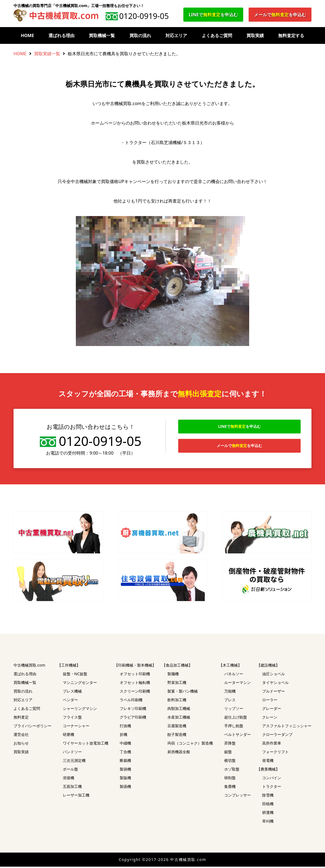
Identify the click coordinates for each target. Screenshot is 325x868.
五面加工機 (72, 788)
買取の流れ (140, 35)
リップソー (234, 710)
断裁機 (125, 762)
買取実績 (255, 35)
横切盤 (230, 762)
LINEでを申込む (213, 15)
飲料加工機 (177, 701)
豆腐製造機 (177, 727)
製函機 (125, 788)
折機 (123, 736)
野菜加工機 (177, 684)
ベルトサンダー (238, 736)
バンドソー (72, 753)
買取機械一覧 (102, 35)
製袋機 (125, 770)
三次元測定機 (74, 762)
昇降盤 (230, 744)
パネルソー (234, 675)
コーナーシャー (76, 727)
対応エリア (176, 35)
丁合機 (125, 753)
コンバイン (272, 779)
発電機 (268, 762)
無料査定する (291, 35)
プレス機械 (72, 692)
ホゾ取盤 (232, 770)
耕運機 (268, 814)
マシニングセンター (80, 684)
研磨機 (69, 736)
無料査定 (21, 718)
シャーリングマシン (80, 710)
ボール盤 (70, 770)
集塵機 (230, 788)
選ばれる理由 (61, 35)
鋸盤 (228, 753)
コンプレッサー (238, 796)
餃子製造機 (177, 736)
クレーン (270, 718)
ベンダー (70, 701)
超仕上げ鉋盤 (236, 718)
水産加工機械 (179, 718)
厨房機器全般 (179, 753)
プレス (230, 701)
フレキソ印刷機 (133, 710)
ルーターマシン (238, 684)
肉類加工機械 (179, 710)
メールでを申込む (280, 15)
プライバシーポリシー (32, 727)
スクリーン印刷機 (135, 692)
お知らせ (21, 744)
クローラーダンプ (277, 736)
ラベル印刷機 (131, 701)
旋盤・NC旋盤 (75, 675)
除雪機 (268, 796)
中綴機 (125, 744)
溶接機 (69, 779)
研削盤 (230, 779)
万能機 (230, 692)
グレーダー (272, 710)
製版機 (125, 779)
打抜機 (125, 727)
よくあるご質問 (217, 35)
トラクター (272, 788)
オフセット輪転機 (135, 684)
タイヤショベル (275, 684)
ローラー (270, 701)
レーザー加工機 (76, 796)
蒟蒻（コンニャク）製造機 (190, 744)
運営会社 (21, 736)
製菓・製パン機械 (183, 692)
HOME (27, 35)
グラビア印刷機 (133, 718)
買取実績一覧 (47, 54)
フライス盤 (72, 718)
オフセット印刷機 (135, 675)
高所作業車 (272, 744)
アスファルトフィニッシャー (287, 727)
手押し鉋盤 (234, 727)
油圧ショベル (274, 675)
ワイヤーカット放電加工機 (86, 744)
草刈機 (268, 822)
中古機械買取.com (29, 666)
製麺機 (173, 675)
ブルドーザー (274, 692)
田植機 (268, 805)
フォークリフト (275, 753)
